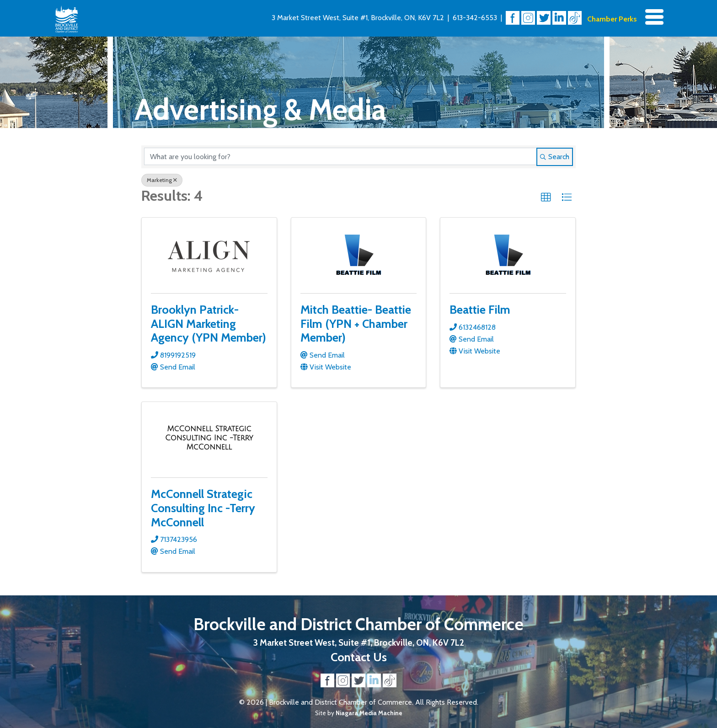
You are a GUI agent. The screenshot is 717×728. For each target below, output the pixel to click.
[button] (546, 198)
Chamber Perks (612, 19)
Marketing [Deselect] (162, 180)
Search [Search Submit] (555, 157)
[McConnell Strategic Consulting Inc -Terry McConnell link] (209, 438)
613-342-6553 (475, 18)
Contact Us (359, 657)
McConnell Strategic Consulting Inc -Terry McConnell (203, 508)
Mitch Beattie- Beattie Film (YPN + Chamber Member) (356, 323)
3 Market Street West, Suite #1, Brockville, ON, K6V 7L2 (358, 18)
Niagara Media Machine (369, 713)
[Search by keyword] (340, 156)
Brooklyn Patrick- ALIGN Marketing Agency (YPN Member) (209, 323)
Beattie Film (480, 309)
